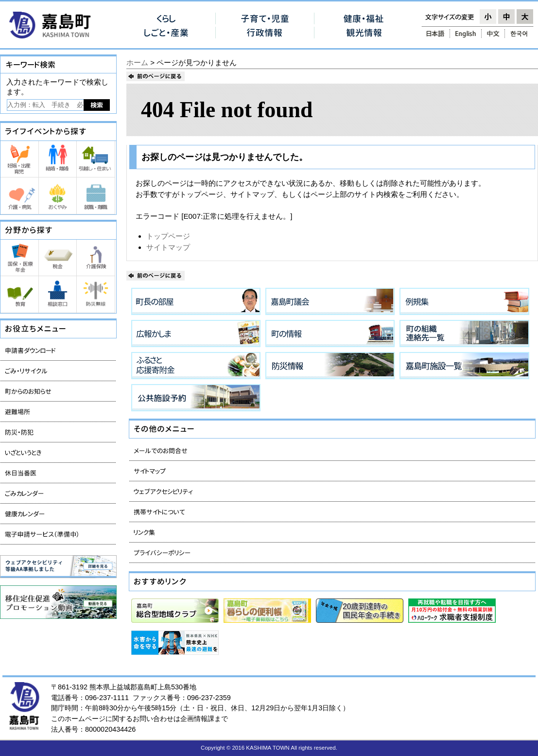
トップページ (168, 236)
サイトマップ (168, 247)
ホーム (137, 62)
